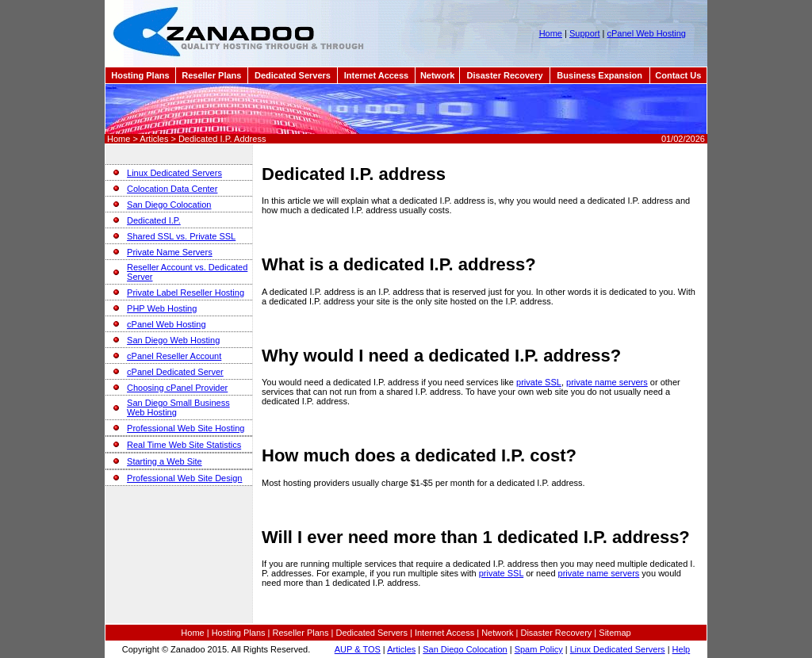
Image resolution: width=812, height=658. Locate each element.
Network (437, 75)
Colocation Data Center (172, 189)
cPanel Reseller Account (174, 356)
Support (585, 33)
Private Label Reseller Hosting (186, 293)
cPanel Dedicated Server (175, 372)
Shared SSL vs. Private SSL (181, 236)
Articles (401, 649)
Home (551, 33)
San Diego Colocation (169, 205)
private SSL (539, 382)
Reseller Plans (211, 75)
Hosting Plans (140, 75)
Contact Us (678, 75)
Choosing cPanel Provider (177, 388)
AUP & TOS (358, 649)
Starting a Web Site (165, 461)
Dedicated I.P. (154, 220)
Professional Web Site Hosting (186, 428)
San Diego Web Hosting (173, 340)
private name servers (607, 382)
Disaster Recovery (505, 75)
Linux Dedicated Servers (174, 173)
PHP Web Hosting (162, 308)
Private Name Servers (170, 252)
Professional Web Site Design (184, 478)
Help (682, 649)
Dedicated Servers (293, 75)
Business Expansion (599, 75)
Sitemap (615, 633)
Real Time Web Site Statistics (184, 445)
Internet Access (377, 75)
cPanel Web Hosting (646, 33)
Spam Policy (539, 649)
